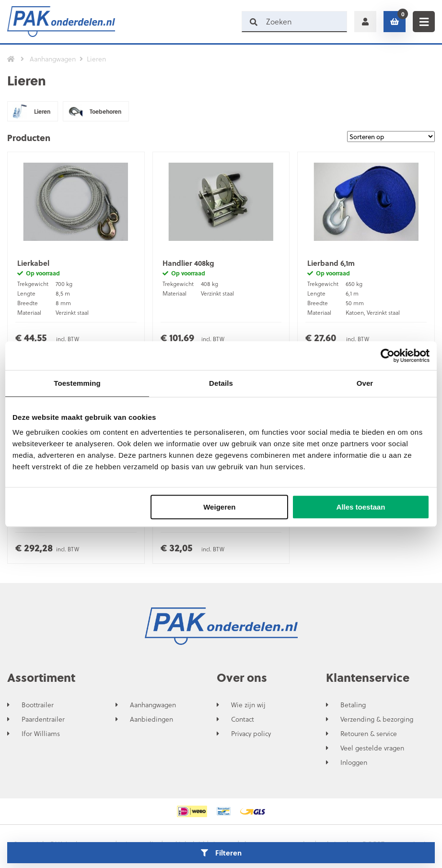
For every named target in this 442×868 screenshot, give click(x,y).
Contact (243, 719)
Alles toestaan (361, 507)
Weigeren (219, 507)
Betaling (353, 705)
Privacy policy (251, 734)
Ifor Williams (41, 734)
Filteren (221, 853)
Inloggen (354, 762)
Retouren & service (369, 734)
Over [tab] (365, 383)
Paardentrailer (43, 719)
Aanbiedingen (151, 719)
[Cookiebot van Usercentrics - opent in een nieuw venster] (388, 356)
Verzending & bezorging (377, 719)
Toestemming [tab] (77, 383)
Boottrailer (38, 705)
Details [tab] (221, 383)
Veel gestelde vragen (372, 748)
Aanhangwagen (153, 705)
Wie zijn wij (248, 705)
